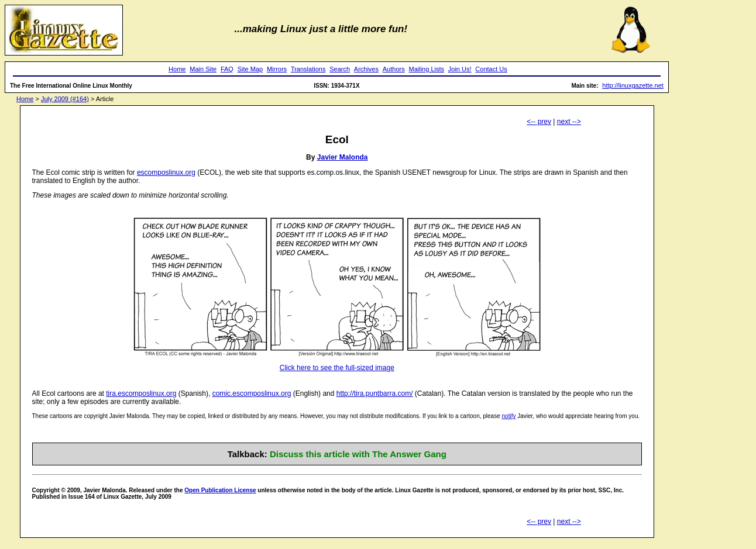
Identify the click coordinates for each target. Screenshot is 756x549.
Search (340, 69)
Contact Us (491, 69)
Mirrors (277, 69)
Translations (308, 69)
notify (509, 416)
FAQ (227, 69)
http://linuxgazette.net (633, 85)
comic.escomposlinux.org (252, 393)
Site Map (250, 69)
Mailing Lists (426, 69)
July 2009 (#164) (65, 99)
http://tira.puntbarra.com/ (375, 393)
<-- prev (539, 122)
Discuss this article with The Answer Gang (358, 454)
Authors (394, 69)
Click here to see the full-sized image (337, 368)
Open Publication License (220, 490)
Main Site (203, 69)
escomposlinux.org (166, 172)
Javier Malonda (343, 157)
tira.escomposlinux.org (141, 393)
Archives (366, 69)
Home (177, 69)
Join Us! (460, 69)
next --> (569, 122)
